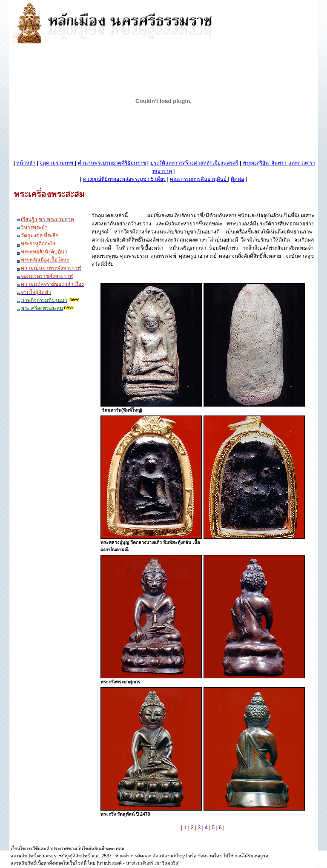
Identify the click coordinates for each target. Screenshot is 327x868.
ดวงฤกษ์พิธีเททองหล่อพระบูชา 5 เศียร (124, 179)
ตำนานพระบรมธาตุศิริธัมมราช (112, 163)
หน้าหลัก (26, 163)
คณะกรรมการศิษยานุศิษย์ (198, 179)
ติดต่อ (237, 179)
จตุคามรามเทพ (56, 163)
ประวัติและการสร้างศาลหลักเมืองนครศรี (194, 163)
